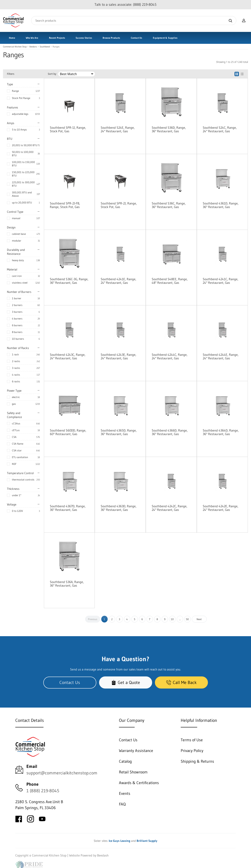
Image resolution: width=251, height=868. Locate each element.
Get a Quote (126, 682)
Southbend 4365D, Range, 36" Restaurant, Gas (119, 432)
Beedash (103, 855)
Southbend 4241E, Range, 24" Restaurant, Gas (118, 281)
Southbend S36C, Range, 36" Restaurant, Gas (169, 205)
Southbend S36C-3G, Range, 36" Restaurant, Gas (69, 281)
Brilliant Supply (147, 841)
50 (187, 619)
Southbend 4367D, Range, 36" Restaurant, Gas (68, 508)
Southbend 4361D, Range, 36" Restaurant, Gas (221, 205)
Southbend (45, 47)
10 (172, 619)
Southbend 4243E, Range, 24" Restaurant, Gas (118, 356)
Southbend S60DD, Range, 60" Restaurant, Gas (68, 432)
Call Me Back (181, 682)
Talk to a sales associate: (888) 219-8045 (125, 5)
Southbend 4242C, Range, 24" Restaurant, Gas (169, 508)
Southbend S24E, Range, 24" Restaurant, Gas (118, 129)
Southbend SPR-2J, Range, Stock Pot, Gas (119, 205)
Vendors (33, 47)
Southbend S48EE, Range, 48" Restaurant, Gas (170, 281)
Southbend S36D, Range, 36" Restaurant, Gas (169, 129)
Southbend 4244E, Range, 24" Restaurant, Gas (221, 356)
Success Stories (84, 38)
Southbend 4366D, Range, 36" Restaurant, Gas (170, 432)
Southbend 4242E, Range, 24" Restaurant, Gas (221, 508)
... (180, 619)
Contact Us (137, 38)
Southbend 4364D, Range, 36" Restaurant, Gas (221, 432)
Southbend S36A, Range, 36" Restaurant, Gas (67, 584)
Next (199, 619)
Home (12, 38)
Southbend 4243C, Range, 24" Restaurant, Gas (68, 356)
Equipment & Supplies (165, 38)
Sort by (52, 74)
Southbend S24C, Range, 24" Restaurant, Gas (220, 129)
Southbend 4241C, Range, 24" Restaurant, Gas (221, 281)
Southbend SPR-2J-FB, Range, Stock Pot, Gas (65, 205)
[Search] (134, 21)
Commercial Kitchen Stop (15, 47)
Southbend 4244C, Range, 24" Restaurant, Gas (170, 356)
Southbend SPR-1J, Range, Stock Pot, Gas (68, 129)
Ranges (56, 47)
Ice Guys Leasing (120, 841)
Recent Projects (57, 38)
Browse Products (111, 38)
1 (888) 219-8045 (43, 791)
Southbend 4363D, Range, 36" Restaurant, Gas (119, 508)
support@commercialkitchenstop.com (62, 773)
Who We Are (32, 38)
